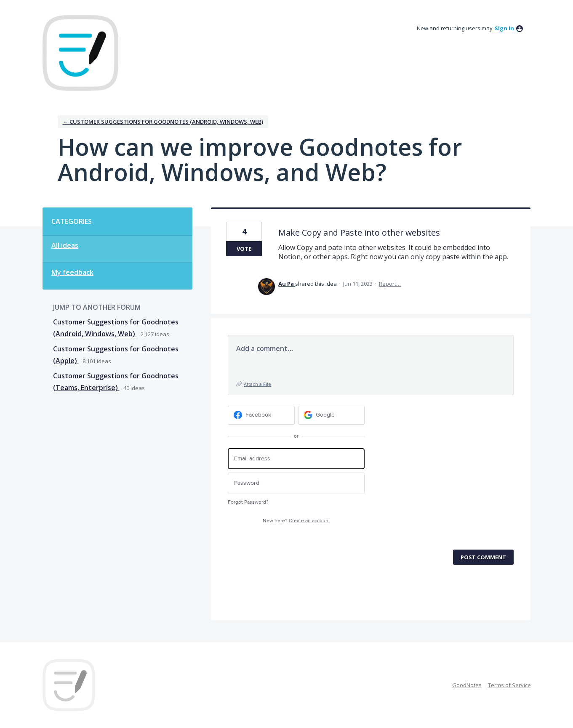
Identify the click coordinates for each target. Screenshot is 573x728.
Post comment (483, 557)
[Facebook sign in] (261, 415)
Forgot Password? (248, 502)
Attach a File (257, 384)
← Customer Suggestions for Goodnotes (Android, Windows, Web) (163, 122)
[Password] (296, 483)
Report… (390, 284)
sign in (504, 28)
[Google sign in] (332, 415)
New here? (296, 521)
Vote (244, 249)
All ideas (65, 245)
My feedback (72, 272)
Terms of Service (509, 685)
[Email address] (296, 459)
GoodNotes (467, 685)
